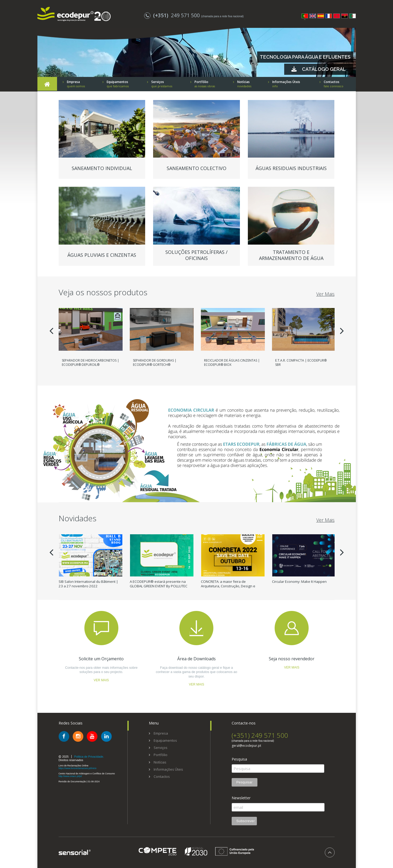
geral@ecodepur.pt (246, 746)
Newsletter (241, 798)
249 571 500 (173, 15)
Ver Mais (325, 294)
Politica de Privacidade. (89, 757)
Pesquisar (245, 782)
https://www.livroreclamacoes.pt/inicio (78, 768)
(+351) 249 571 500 (260, 735)
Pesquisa (239, 759)
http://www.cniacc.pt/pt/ (70, 776)
